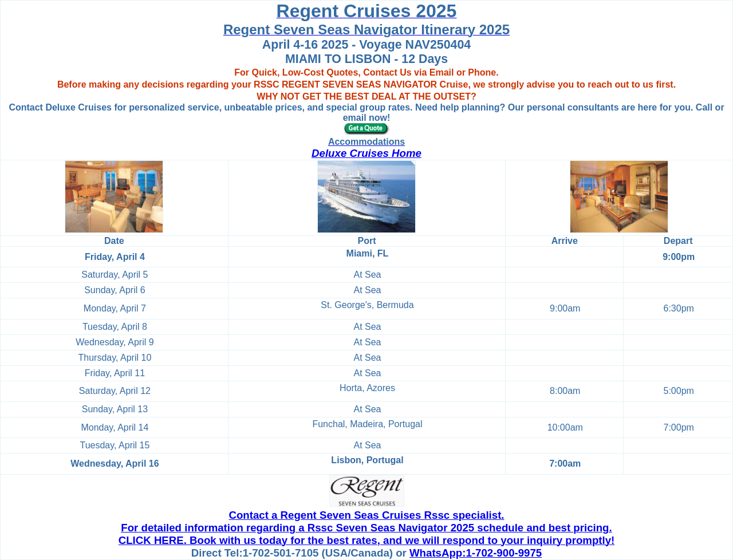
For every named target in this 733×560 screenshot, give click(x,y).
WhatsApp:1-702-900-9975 (476, 553)
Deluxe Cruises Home (366, 153)
